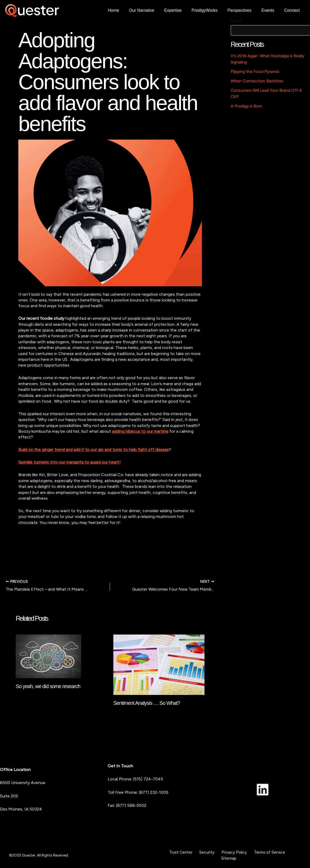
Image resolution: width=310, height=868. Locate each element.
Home (124, 10)
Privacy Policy (233, 852)
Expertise (180, 10)
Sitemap (229, 858)
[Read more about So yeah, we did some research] (48, 656)
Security (208, 852)
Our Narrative (150, 10)
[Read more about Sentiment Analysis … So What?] (159, 664)
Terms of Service (266, 852)
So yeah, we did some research (49, 686)
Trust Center (184, 852)
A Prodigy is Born (247, 106)
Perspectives (243, 10)
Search (237, 21)
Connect (293, 10)
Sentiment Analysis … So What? (147, 703)
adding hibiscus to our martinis (141, 431)
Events (270, 10)
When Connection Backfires (257, 81)
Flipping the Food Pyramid (255, 72)
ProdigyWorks (210, 10)
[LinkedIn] (263, 789)
